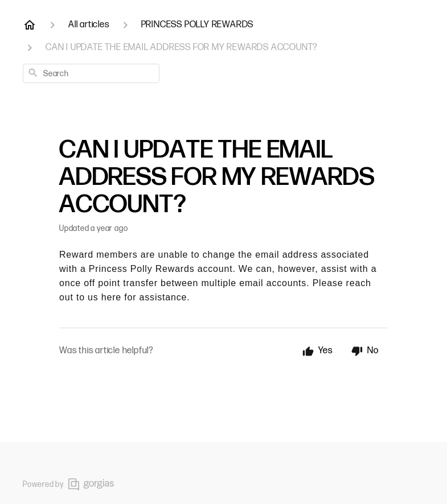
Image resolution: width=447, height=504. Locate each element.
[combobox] (91, 73)
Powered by (68, 484)
